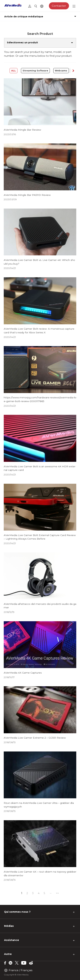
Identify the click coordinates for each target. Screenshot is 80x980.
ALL (14, 71)
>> (57, 893)
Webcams (61, 71)
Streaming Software (35, 71)
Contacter (59, 6)
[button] (73, 71)
